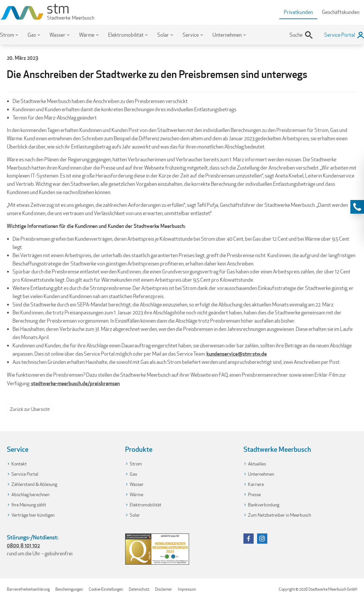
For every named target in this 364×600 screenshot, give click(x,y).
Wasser (57, 35)
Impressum (187, 589)
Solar (163, 35)
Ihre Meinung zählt (29, 505)
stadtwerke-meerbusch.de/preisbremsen (75, 383)
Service (191, 35)
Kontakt (19, 464)
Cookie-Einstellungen (106, 589)
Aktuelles (257, 464)
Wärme (87, 35)
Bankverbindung (264, 505)
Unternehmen (227, 35)
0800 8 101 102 (23, 545)
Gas (32, 35)
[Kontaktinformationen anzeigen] (357, 207)
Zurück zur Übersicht (30, 409)
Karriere (256, 484)
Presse (254, 495)
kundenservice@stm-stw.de (237, 354)
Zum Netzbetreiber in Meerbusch (280, 515)
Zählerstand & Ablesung (34, 484)
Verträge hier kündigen (33, 515)
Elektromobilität (126, 35)
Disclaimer (164, 589)
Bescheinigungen (69, 589)
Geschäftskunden (341, 12)
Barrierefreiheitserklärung (28, 589)
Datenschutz (139, 589)
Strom (7, 35)
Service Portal (25, 474)
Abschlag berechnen (30, 495)
